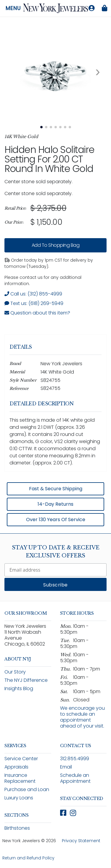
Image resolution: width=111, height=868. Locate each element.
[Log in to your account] (91, 8)
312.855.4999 (75, 759)
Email (66, 767)
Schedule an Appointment (75, 778)
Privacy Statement (81, 841)
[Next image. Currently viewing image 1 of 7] (98, 72)
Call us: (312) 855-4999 (33, 294)
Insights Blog (19, 688)
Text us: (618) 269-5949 (34, 303)
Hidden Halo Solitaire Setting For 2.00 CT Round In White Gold (49, 159)
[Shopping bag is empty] (104, 8)
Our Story (15, 672)
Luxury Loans (19, 798)
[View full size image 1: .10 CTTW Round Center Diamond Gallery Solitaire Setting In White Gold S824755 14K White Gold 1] (55, 71)
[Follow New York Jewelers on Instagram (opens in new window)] (73, 813)
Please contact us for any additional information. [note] (43, 280)
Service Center (21, 759)
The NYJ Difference (26, 680)
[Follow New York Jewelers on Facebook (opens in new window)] (63, 813)
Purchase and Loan (27, 789)
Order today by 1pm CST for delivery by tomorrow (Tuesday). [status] (49, 263)
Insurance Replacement (20, 778)
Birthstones (17, 828)
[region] (55, 215)
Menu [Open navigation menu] (13, 8)
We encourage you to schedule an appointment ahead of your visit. (82, 717)
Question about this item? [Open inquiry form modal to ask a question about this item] (37, 313)
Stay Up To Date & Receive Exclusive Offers (56, 552)
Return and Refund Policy (28, 858)
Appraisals (16, 767)
